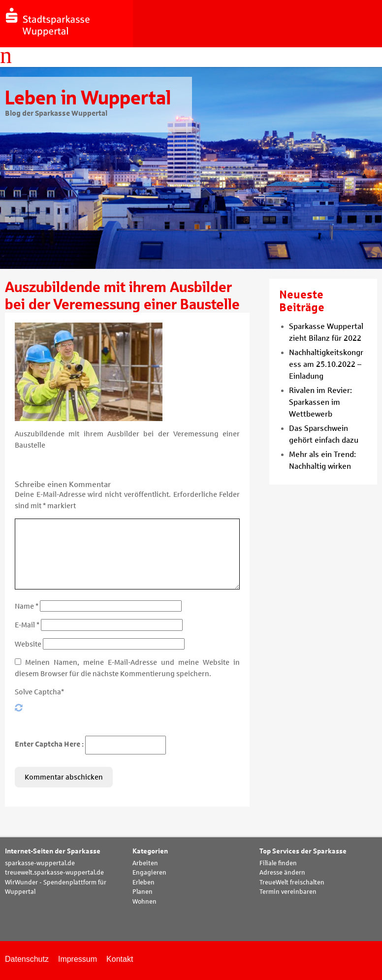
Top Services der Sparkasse (303, 851)
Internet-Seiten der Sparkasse (53, 851)
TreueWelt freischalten (292, 882)
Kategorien (150, 851)
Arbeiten (145, 863)
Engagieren (149, 873)
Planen (143, 892)
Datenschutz (27, 959)
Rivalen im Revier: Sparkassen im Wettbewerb (320, 402)
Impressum (78, 959)
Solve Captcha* (39, 692)
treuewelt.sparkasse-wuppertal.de (54, 873)
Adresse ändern (282, 873)
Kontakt (120, 959)
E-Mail (27, 625)
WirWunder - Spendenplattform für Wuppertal (56, 887)
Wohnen (144, 902)
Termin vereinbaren (288, 892)
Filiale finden (278, 863)
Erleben (143, 882)
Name (27, 606)
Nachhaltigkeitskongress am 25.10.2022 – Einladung (326, 364)
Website (28, 644)
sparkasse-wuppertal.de (40, 863)
